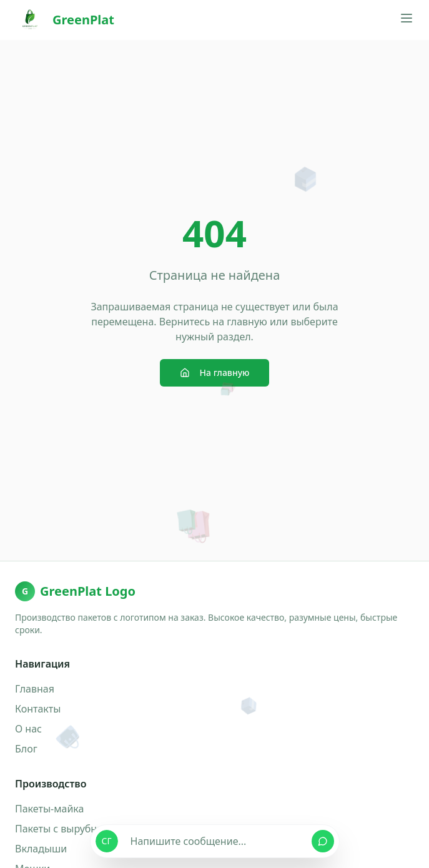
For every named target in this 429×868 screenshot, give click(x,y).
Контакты (38, 709)
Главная (35, 689)
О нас (28, 729)
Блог (26, 749)
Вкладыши (41, 849)
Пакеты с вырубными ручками (89, 829)
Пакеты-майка (49, 809)
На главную (215, 372)
